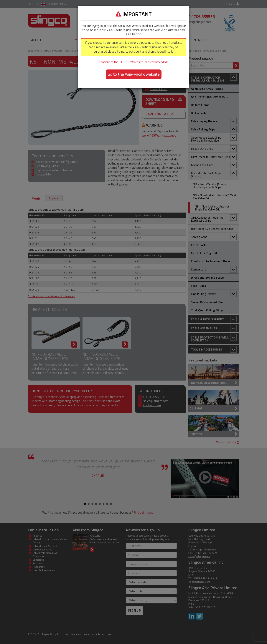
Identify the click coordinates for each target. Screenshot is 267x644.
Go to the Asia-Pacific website (134, 74)
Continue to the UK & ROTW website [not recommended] (133, 62)
